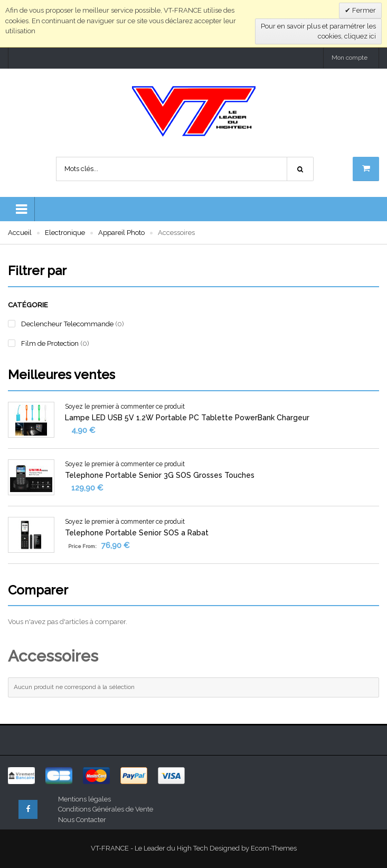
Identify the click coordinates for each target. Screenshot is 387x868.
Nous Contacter (82, 820)
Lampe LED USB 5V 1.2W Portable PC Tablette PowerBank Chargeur (187, 418)
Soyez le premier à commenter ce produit (125, 407)
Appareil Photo (121, 233)
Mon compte (350, 58)
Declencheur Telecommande (67, 324)
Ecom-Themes (274, 848)
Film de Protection (50, 343)
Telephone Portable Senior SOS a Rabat (137, 533)
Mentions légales (84, 799)
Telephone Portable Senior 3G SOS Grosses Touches (160, 475)
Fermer (363, 10)
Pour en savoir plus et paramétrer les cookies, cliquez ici (318, 31)
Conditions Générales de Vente (106, 809)
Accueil (20, 233)
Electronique (65, 233)
